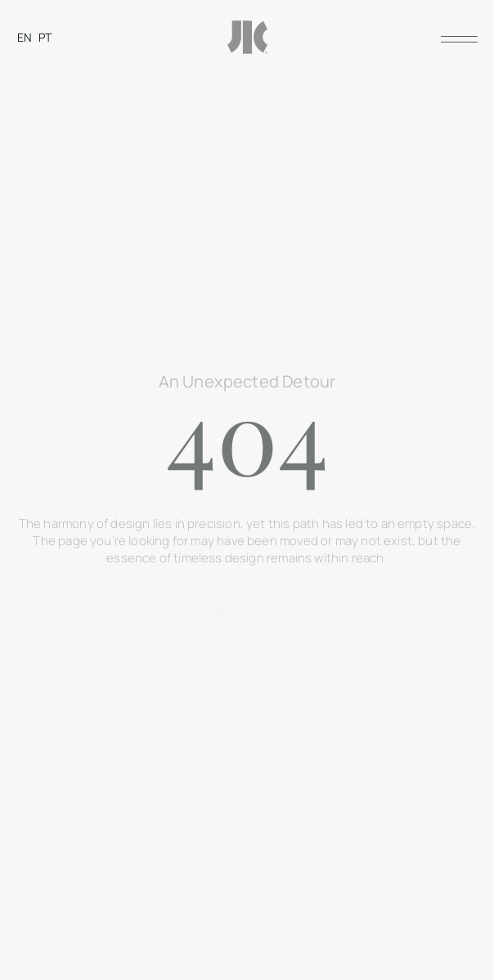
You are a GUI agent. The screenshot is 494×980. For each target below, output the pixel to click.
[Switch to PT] (45, 37)
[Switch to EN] (25, 37)
